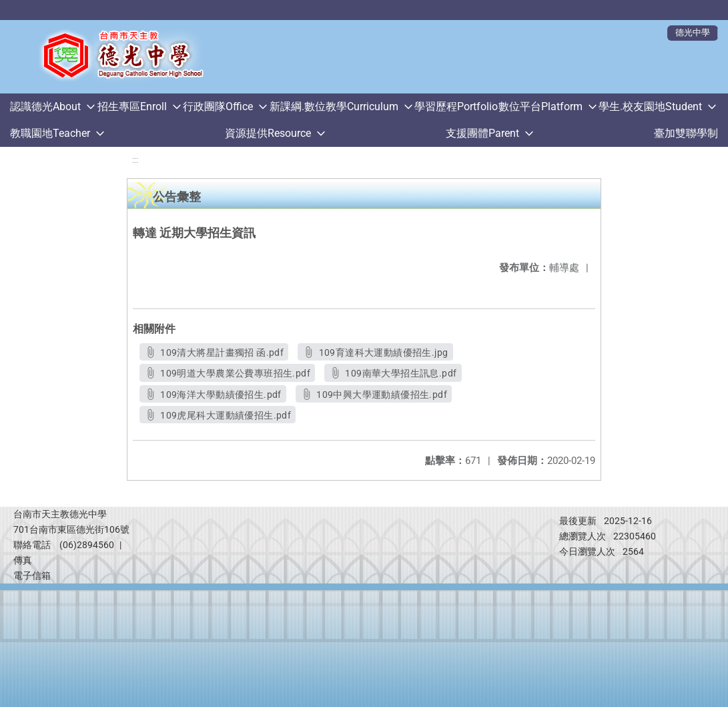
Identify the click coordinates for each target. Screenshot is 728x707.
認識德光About (45, 106)
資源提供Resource (268, 133)
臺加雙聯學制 (686, 133)
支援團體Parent (482, 133)
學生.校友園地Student (650, 106)
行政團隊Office (218, 106)
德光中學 (693, 32)
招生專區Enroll (132, 106)
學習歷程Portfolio (456, 106)
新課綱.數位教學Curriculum (334, 106)
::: (135, 160)
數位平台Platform (540, 106)
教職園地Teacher (50, 133)
